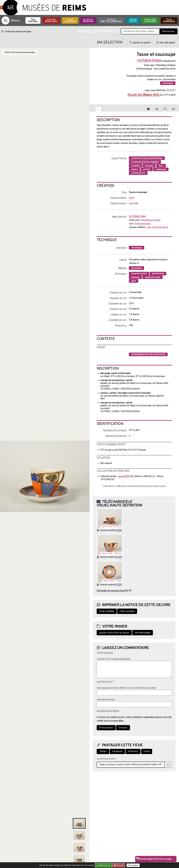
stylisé (134, 170)
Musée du (111, 21)
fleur (161, 166)
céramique (168, 83)
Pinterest (133, 752)
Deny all (119, 865)
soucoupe (134, 203)
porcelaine (136, 268)
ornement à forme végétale (145, 162)
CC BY (119, 530)
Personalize (133, 865)
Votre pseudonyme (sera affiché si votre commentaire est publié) (126, 688)
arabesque (161, 170)
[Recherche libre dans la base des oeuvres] (140, 31)
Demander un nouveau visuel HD (112, 591)
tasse (131, 198)
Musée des (51, 21)
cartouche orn (138, 173)
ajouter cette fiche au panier (114, 633)
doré (134, 281)
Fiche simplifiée (107, 611)
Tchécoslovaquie (142, 224)
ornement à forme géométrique (147, 158)
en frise (147, 170)
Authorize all (103, 865)
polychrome (158, 274)
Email (147, 752)
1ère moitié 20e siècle (157, 227)
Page (33, 21)
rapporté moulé (153, 277)
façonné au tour (139, 274)
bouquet (149, 166)
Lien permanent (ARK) (106, 759)
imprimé (135, 277)
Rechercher (169, 32)
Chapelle (133, 21)
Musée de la (88, 21)
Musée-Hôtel (150, 21)
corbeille (136, 166)
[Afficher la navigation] (6, 20)
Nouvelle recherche (98, 32)
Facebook (117, 752)
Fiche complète (127, 611)
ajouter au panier (140, 43)
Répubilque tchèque (151, 220)
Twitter (103, 752)
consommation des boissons (148, 355)
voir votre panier (166, 43)
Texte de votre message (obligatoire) (113, 659)
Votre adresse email (106, 700)
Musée (70, 21)
